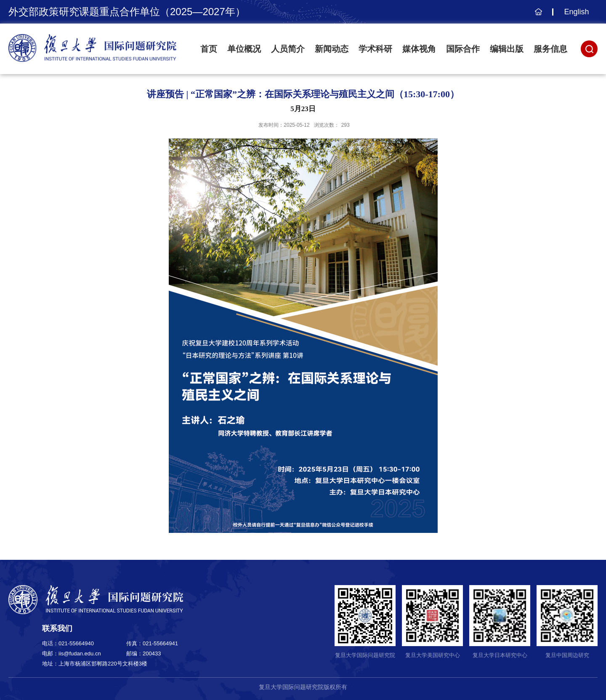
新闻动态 (332, 49)
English (576, 12)
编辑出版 (507, 49)
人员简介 (288, 49)
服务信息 (550, 49)
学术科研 (375, 49)
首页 (209, 49)
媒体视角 (419, 49)
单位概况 (244, 49)
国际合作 (463, 49)
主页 (537, 16)
